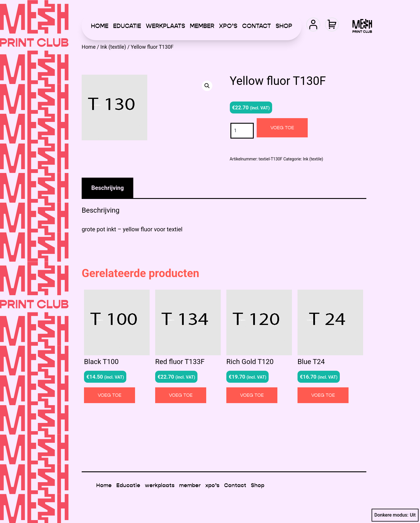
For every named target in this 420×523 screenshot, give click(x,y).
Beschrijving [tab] (107, 188)
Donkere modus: (395, 515)
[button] (207, 86)
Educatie (127, 26)
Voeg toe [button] (110, 395)
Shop (284, 26)
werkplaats (166, 26)
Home (100, 26)
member (202, 26)
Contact (257, 26)
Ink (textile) (113, 47)
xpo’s (228, 26)
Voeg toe (282, 128)
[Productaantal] (242, 131)
